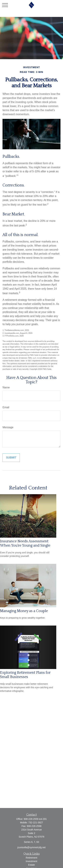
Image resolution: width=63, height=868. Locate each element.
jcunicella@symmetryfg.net (32, 847)
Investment (31, 861)
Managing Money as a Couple (24, 611)
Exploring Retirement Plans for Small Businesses (25, 675)
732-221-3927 (36, 823)
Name (6, 387)
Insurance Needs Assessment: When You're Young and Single (25, 543)
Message (8, 427)
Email (6, 407)
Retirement (31, 858)
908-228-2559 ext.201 (35, 819)
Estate (32, 865)
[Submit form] (11, 458)
